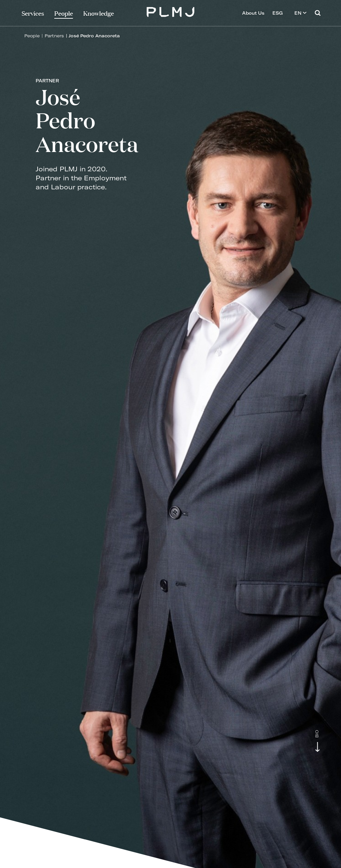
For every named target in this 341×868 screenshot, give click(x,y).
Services (33, 13)
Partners (54, 36)
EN (301, 13)
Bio (317, 734)
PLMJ (171, 11)
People (32, 36)
